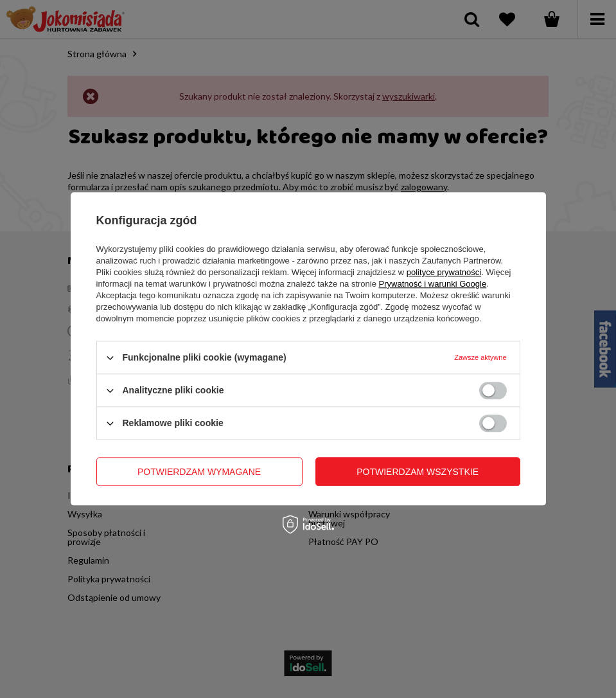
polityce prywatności (444, 272)
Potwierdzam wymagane (199, 472)
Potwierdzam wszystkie (418, 472)
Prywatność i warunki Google (433, 284)
